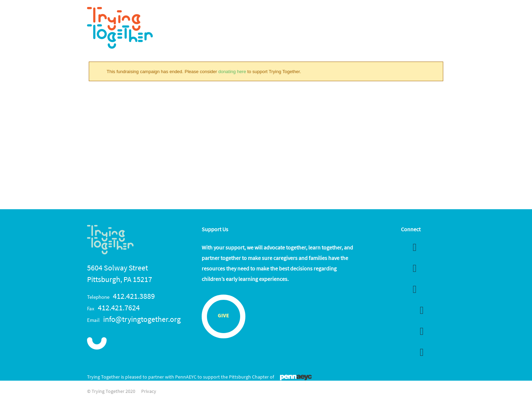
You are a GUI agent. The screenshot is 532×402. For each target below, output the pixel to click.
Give (223, 316)
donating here (232, 72)
